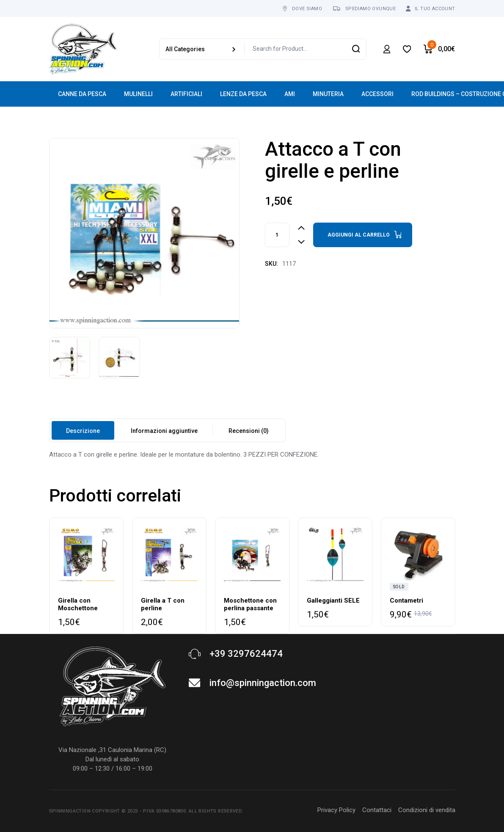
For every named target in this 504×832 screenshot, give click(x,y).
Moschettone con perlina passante (250, 604)
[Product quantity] (277, 235)
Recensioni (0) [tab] (249, 431)
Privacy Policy (336, 810)
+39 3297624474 (246, 654)
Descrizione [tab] (83, 431)
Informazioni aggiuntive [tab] (164, 431)
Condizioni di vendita (427, 810)
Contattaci (377, 810)
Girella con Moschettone (78, 604)
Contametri (406, 601)
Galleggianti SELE (333, 601)
